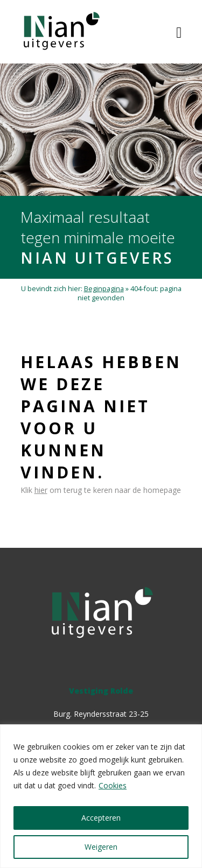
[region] (101, 796)
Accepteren (101, 818)
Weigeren (101, 847)
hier (41, 490)
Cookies (113, 785)
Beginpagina (104, 289)
